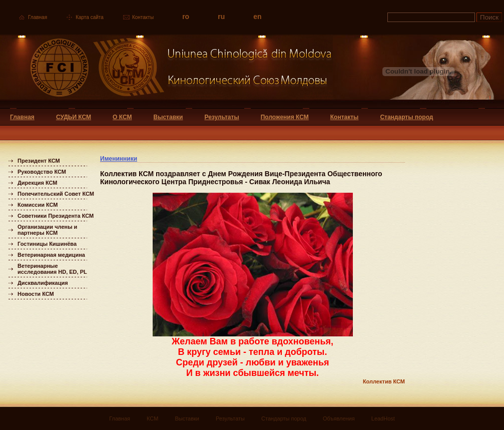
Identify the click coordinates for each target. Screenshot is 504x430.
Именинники (119, 159)
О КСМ (122, 117)
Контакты (143, 17)
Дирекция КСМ (37, 183)
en (257, 17)
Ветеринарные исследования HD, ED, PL (52, 269)
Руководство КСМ (42, 172)
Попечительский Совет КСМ (56, 194)
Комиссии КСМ (38, 205)
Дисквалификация (43, 283)
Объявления (339, 418)
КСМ (152, 418)
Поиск (489, 17)
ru (221, 17)
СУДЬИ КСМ (74, 117)
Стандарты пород (406, 117)
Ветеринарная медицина (51, 255)
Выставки (168, 117)
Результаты (221, 117)
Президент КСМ (39, 161)
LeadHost (383, 418)
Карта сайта (90, 17)
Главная (38, 17)
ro (186, 17)
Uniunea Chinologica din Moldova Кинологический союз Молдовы (166, 71)
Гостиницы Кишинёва (47, 244)
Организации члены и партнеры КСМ (47, 230)
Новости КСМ (36, 294)
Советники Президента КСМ (56, 216)
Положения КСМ (285, 117)
